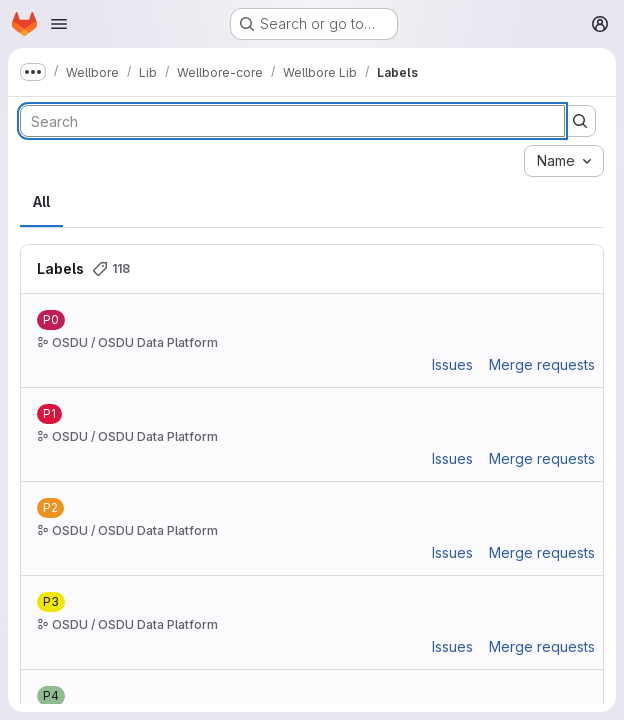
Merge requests (542, 364)
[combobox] (564, 161)
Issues (452, 364)
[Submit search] (580, 121)
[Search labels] (292, 121)
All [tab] (41, 201)
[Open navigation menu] (59, 24)
